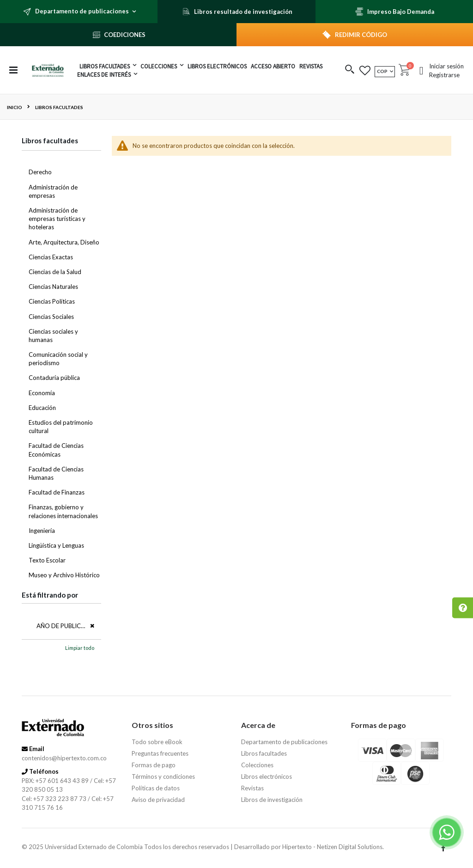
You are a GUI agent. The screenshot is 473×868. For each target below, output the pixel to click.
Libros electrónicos (267, 776)
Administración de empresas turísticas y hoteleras (57, 219)
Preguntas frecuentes (160, 753)
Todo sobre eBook (157, 742)
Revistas (252, 788)
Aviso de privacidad (158, 800)
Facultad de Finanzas (57, 492)
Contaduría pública (54, 378)
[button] (350, 70)
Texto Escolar (47, 560)
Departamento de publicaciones (284, 742)
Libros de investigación (272, 800)
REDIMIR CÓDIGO (361, 35)
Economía (42, 393)
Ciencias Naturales (53, 287)
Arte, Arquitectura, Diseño (64, 242)
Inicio (15, 107)
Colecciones (257, 765)
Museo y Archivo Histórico (64, 575)
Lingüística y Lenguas (56, 545)
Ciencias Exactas (51, 257)
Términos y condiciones (163, 776)
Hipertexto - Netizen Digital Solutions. (333, 847)
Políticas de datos (156, 788)
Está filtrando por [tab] (50, 595)
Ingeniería (42, 531)
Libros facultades (264, 753)
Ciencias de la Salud (55, 272)
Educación (42, 408)
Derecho (40, 172)
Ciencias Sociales (51, 317)
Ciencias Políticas (52, 301)
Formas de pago (154, 765)
